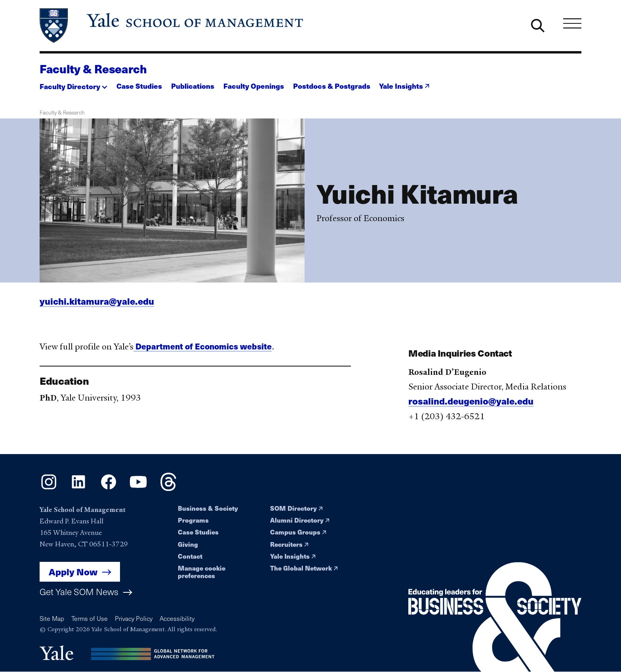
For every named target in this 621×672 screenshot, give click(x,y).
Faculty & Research (93, 69)
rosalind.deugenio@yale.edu (471, 404)
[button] (73, 84)
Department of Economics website (203, 349)
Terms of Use (90, 618)
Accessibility (177, 618)
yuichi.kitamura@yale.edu (97, 304)
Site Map (52, 618)
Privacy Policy (134, 618)
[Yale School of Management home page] (172, 26)
